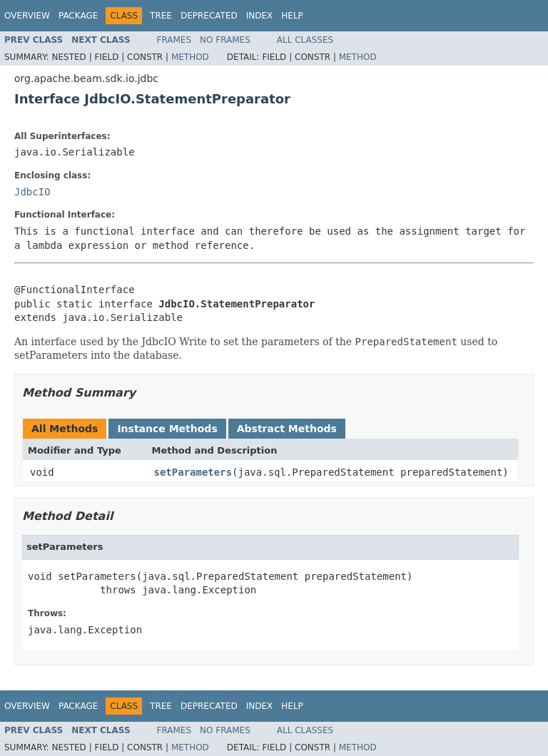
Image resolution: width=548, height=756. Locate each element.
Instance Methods (167, 429)
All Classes (305, 40)
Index (260, 16)
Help (292, 16)
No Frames (225, 40)
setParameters (193, 472)
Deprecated (209, 16)
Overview (27, 16)
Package (78, 16)
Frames (174, 40)
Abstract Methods (287, 429)
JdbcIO (32, 192)
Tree (161, 16)
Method (190, 57)
